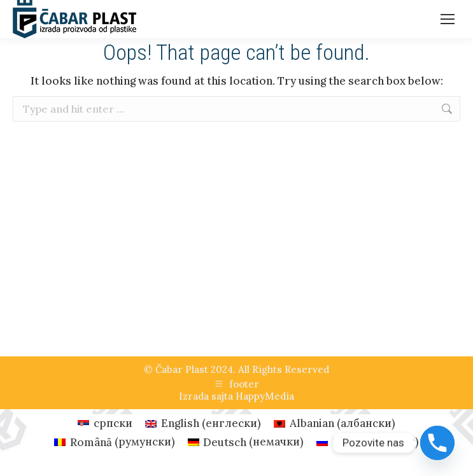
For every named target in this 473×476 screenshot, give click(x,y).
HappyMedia (265, 396)
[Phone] (437, 443)
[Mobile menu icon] (448, 19)
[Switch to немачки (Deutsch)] (246, 442)
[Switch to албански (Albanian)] (335, 423)
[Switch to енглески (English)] (203, 423)
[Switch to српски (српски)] (105, 423)
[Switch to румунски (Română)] (115, 442)
